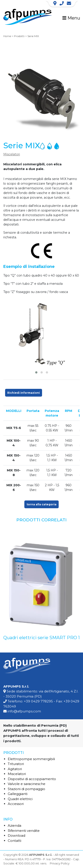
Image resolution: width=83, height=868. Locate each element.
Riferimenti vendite (24, 831)
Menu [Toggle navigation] (71, 18)
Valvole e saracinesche (27, 784)
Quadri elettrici (20, 799)
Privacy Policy (60, 863)
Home (7, 36)
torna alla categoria (41, 504)
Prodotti (19, 36)
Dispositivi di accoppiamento (32, 779)
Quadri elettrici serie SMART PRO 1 (41, 638)
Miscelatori (12, 154)
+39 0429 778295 (38, 701)
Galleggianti (18, 794)
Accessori (16, 804)
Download (16, 835)
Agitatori (15, 769)
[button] (36, 372)
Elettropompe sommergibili (31, 759)
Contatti (14, 841)
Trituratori (16, 764)
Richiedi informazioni (24, 393)
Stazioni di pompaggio (26, 789)
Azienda (14, 825)
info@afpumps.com (24, 711)
